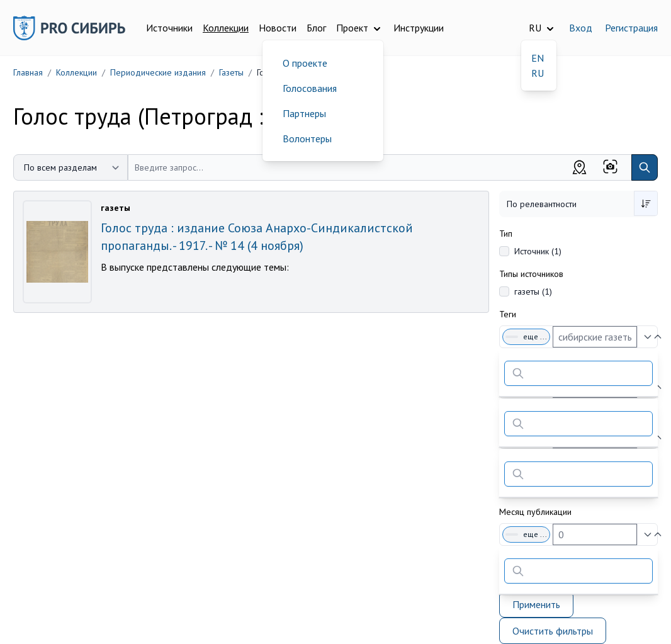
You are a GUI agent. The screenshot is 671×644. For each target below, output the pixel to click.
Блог (316, 28)
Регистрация (631, 28)
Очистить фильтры (553, 631)
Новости (278, 28)
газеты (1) (533, 291)
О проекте (305, 63)
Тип (506, 234)
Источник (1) (538, 251)
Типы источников (531, 274)
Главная (28, 72)
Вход (581, 28)
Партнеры (304, 113)
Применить (536, 604)
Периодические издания (158, 72)
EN (538, 58)
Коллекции (226, 28)
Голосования (310, 88)
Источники (169, 28)
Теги (508, 314)
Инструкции (419, 28)
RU (538, 73)
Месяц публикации (535, 512)
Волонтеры (307, 138)
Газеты (231, 72)
